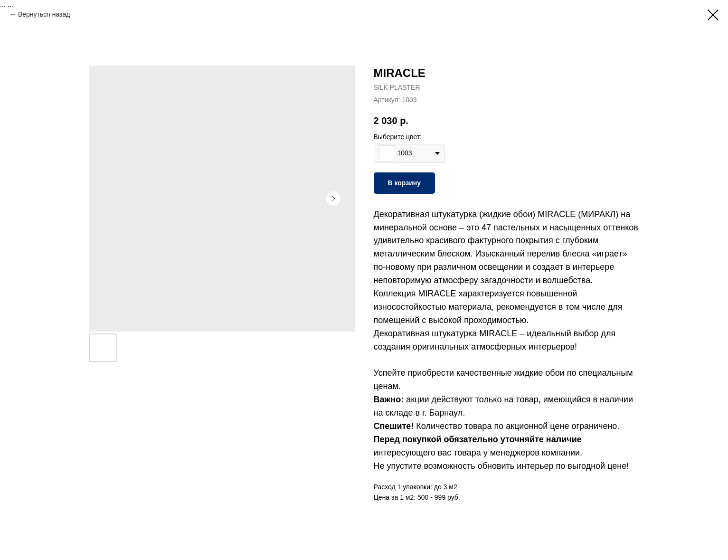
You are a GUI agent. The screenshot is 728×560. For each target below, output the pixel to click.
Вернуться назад (44, 14)
